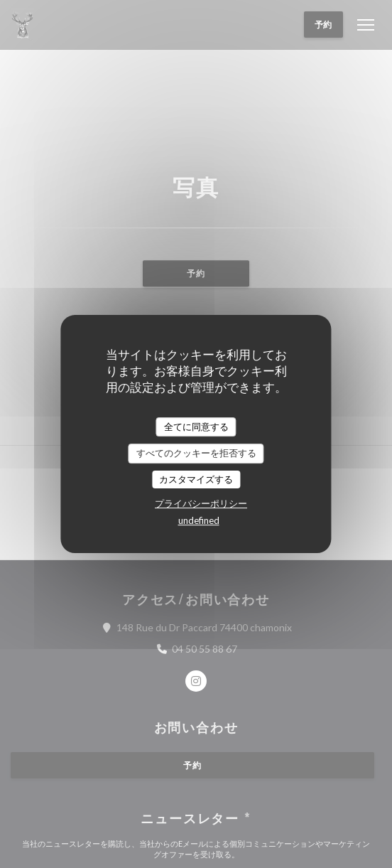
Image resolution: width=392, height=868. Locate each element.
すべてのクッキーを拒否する (196, 453)
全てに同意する (196, 427)
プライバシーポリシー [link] (201, 503)
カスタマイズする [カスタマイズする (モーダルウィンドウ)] (196, 479)
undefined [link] (199, 520)
